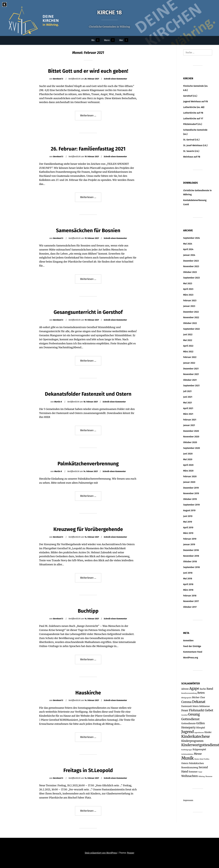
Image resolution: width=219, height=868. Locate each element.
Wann (107, 40)
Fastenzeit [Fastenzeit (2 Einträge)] (187, 706)
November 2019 (191, 493)
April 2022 (188, 346)
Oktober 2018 (190, 561)
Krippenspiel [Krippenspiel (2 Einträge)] (199, 749)
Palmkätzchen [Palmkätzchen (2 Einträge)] (196, 763)
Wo (93, 40)
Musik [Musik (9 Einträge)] (188, 758)
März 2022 (188, 352)
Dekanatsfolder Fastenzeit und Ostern (88, 394)
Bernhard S (58, 79)
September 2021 (191, 386)
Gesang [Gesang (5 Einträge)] (194, 714)
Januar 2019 (189, 544)
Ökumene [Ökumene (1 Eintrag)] (209, 776)
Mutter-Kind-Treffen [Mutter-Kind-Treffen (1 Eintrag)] (202, 759)
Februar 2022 (190, 357)
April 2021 (188, 408)
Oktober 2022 (190, 323)
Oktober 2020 (190, 442)
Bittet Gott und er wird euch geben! (88, 71)
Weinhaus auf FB (192, 157)
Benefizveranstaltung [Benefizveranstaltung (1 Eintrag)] (189, 693)
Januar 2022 (189, 363)
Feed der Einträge (192, 646)
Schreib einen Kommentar (115, 79)
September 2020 (192, 448)
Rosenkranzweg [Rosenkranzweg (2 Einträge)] (190, 768)
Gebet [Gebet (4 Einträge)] (209, 710)
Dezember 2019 (191, 488)
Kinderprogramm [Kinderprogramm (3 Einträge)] (192, 741)
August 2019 (189, 510)
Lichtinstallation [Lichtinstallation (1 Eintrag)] (187, 754)
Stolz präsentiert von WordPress (101, 853)
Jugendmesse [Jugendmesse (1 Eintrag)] (199, 733)
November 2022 (191, 317)
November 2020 (191, 437)
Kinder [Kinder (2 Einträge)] (208, 732)
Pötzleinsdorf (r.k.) (193, 124)
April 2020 (188, 465)
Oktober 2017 (190, 607)
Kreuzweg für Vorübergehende (88, 529)
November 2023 (191, 266)
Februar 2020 (190, 476)
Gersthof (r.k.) (190, 96)
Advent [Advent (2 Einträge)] (185, 689)
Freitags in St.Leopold (88, 770)
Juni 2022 (188, 334)
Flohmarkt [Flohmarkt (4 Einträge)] (197, 710)
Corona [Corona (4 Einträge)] (186, 702)
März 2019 (188, 533)
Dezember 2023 (191, 261)
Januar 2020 (189, 482)
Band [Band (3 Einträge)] (210, 689)
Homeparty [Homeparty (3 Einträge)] (188, 728)
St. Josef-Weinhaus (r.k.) (195, 145)
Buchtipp (88, 611)
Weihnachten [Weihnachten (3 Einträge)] (190, 776)
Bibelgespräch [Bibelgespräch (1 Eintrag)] (186, 698)
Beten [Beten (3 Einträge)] (201, 693)
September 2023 (192, 278)
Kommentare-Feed (193, 652)
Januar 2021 (189, 425)
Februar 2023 (190, 300)
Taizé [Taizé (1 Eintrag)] (200, 772)
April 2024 (188, 249)
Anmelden (188, 641)
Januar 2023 (189, 306)
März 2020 (188, 471)
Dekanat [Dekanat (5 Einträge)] (199, 702)
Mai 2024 (188, 244)
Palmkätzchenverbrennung (88, 464)
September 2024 (192, 238)
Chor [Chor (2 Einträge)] (203, 697)
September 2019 (191, 505)
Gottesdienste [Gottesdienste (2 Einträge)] (188, 723)
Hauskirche (88, 693)
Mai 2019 (188, 522)
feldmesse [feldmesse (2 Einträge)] (205, 706)
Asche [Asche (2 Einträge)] (203, 689)
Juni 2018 (188, 573)
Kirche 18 (109, 12)
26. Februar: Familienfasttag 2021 (88, 149)
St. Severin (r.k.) (191, 151)
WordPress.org (191, 658)
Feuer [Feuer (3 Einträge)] (185, 710)
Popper (131, 853)
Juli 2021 (187, 391)
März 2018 (188, 590)
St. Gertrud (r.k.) (191, 140)
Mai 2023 (188, 283)
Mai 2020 (188, 459)
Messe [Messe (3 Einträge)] (198, 754)
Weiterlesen (91, 117)
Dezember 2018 (191, 550)
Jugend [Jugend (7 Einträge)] (188, 732)
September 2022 (192, 329)
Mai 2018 (188, 579)
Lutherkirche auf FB (193, 113)
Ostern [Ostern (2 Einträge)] (185, 763)
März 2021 (188, 414)
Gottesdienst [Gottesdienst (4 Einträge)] (190, 719)
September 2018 (192, 567)
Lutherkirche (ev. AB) (194, 107)
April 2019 (188, 527)
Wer (121, 40)
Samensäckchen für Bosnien (88, 230)
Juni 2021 (188, 397)
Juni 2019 (188, 516)
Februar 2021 (190, 420)
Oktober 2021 (190, 380)
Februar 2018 (190, 596)
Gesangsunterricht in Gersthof (88, 312)
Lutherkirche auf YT (193, 119)
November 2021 (191, 374)
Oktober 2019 (190, 499)
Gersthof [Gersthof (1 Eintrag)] (184, 715)
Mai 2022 (188, 340)
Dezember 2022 (191, 312)
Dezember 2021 (191, 369)
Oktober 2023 (190, 272)
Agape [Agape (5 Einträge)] (194, 688)
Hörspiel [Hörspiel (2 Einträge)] (201, 728)
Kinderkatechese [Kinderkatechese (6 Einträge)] (196, 737)
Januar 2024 (189, 255)
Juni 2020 (188, 454)
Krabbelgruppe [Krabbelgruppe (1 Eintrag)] (187, 750)
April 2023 (188, 289)
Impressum (188, 800)
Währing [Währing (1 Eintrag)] (202, 776)
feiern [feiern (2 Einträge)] (196, 706)
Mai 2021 (188, 403)
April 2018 (188, 584)
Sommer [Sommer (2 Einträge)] (193, 772)
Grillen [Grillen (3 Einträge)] (201, 723)
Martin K (58, 402)
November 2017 (191, 601)
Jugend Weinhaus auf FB (196, 101)
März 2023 (188, 295)
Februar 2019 (190, 539)
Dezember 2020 (191, 431)
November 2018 (191, 556)
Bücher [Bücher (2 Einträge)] (196, 697)
